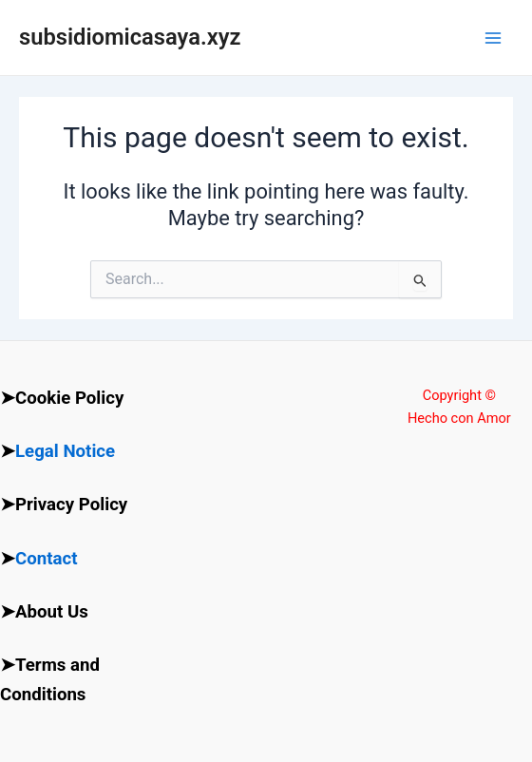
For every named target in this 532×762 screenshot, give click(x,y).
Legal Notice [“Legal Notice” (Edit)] (65, 451)
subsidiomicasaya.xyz (130, 37)
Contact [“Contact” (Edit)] (47, 559)
